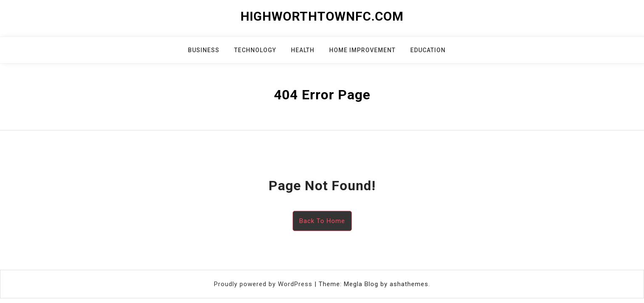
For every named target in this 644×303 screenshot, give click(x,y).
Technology (255, 50)
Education (428, 50)
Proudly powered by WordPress (264, 284)
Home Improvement (362, 50)
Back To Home (322, 221)
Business (204, 50)
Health (303, 50)
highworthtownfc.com (322, 16)
